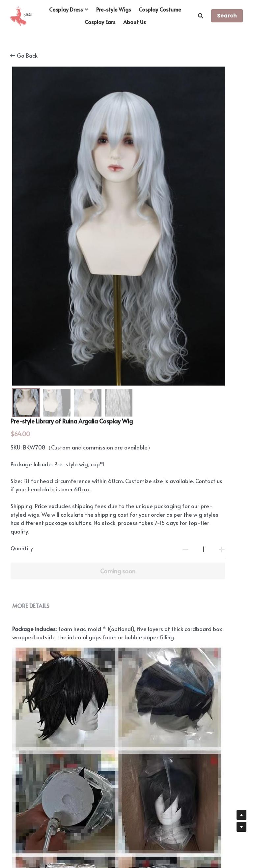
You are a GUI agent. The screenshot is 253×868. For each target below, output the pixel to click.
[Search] (201, 16)
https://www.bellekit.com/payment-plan (82, 727)
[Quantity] (191, 254)
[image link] (21, 15)
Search (227, 16)
